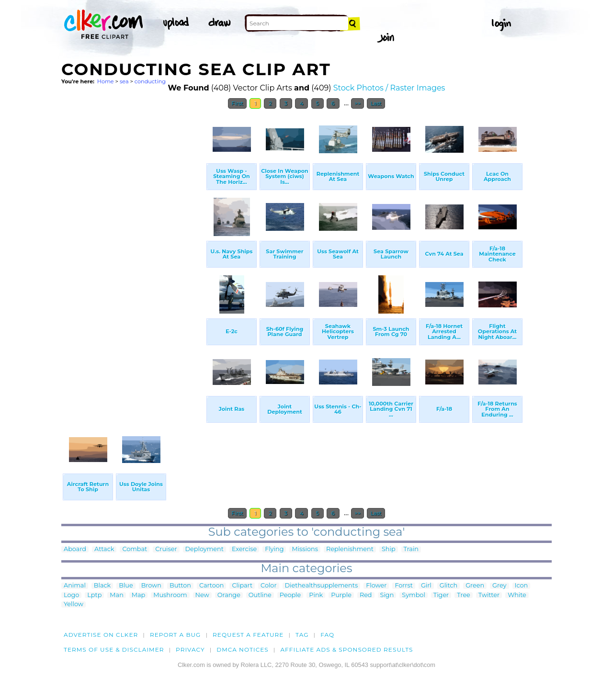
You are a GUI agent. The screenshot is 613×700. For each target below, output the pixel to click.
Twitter (489, 595)
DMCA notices (243, 649)
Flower (376, 586)
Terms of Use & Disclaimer (114, 649)
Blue (126, 586)
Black (102, 586)
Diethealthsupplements (322, 586)
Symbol (414, 595)
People (290, 595)
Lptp (94, 595)
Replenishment (350, 549)
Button (180, 586)
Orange (229, 595)
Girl (426, 586)
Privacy (190, 649)
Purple (341, 595)
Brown (151, 586)
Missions (305, 549)
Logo (71, 595)
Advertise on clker (101, 635)
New (202, 595)
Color (268, 586)
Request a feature (248, 635)
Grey (499, 586)
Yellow (74, 604)
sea (124, 81)
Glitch (448, 586)
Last (376, 103)
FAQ (327, 635)
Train (411, 549)
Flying (274, 549)
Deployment (204, 549)
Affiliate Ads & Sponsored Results (346, 649)
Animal (75, 586)
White (517, 595)
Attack (104, 549)
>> (358, 103)
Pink (316, 595)
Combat (135, 549)
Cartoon (212, 586)
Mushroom (170, 595)
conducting (150, 81)
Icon (522, 586)
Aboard (75, 549)
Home (106, 81)
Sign (387, 595)
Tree (464, 595)
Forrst (403, 586)
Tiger (441, 595)
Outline (260, 595)
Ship (389, 549)
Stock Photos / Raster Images (389, 88)
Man (116, 595)
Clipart (242, 586)
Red (366, 595)
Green (475, 586)
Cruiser (166, 549)
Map (138, 595)
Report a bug (176, 635)
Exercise (244, 549)
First (237, 103)
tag (302, 635)
